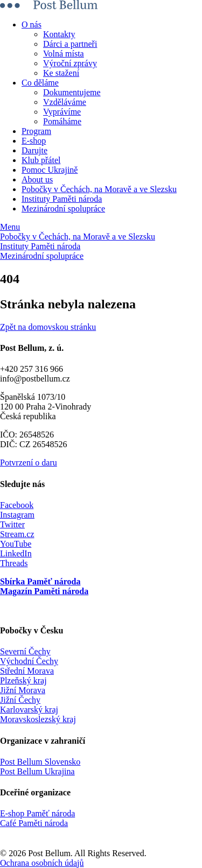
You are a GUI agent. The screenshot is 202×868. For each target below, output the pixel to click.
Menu (10, 227)
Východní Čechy (29, 661)
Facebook (17, 505)
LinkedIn (16, 553)
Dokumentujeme (72, 92)
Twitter (12, 524)
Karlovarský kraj (29, 710)
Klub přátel (41, 160)
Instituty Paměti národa (62, 199)
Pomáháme (62, 121)
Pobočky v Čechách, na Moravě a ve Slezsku (99, 189)
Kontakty (59, 34)
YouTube (16, 544)
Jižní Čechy (20, 700)
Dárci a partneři (70, 44)
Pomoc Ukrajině (50, 170)
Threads (14, 563)
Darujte (34, 150)
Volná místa (64, 54)
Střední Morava (27, 671)
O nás (32, 24)
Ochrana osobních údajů (42, 863)
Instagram (17, 515)
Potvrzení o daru (29, 463)
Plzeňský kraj (23, 680)
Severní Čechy (25, 651)
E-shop (34, 141)
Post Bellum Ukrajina (37, 771)
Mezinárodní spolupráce (63, 209)
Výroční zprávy (70, 63)
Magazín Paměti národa (44, 591)
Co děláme (40, 83)
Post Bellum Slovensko (40, 762)
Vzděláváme (65, 102)
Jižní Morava (23, 690)
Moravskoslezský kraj (38, 719)
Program (36, 131)
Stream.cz (17, 534)
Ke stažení (61, 73)
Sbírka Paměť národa (40, 581)
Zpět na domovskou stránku (48, 327)
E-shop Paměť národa (37, 813)
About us (37, 179)
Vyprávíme (62, 112)
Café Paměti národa (34, 823)
